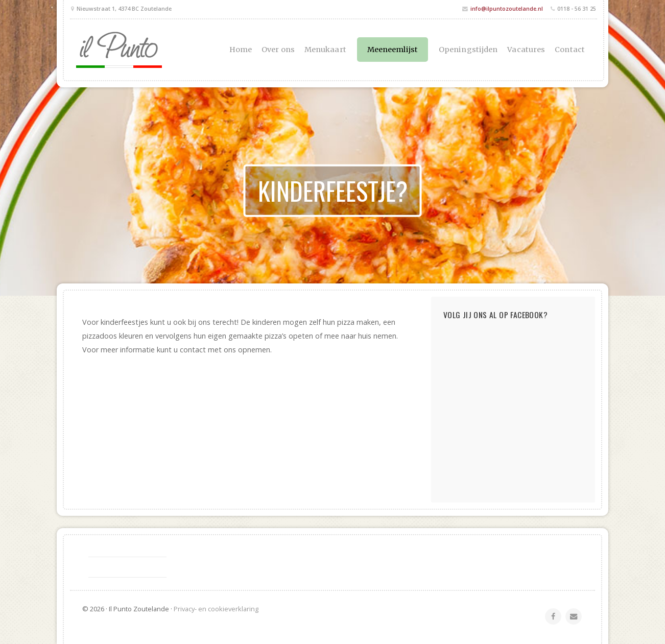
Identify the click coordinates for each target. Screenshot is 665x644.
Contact (570, 50)
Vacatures (526, 50)
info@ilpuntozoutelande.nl (507, 8)
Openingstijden (468, 50)
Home (241, 50)
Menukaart (325, 50)
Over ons (278, 50)
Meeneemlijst (393, 50)
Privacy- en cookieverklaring (216, 609)
